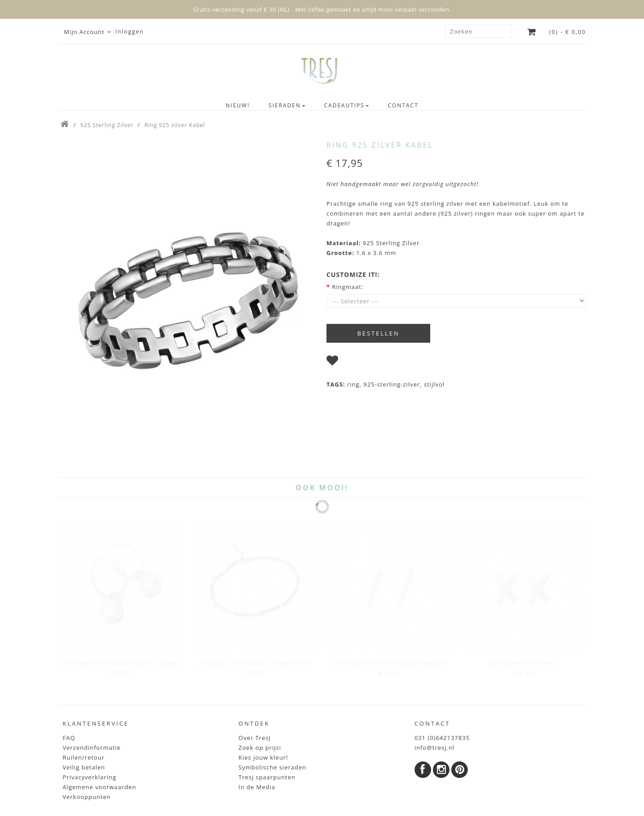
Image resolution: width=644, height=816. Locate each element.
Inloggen (130, 32)
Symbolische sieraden (272, 710)
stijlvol (434, 384)
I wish (351, 362)
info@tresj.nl (435, 690)
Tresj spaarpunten (267, 719)
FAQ (69, 680)
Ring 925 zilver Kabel (175, 125)
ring (353, 384)
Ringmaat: (347, 287)
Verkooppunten (87, 739)
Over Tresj (254, 680)
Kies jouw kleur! (263, 700)
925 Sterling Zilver (107, 125)
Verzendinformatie (92, 690)
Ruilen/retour (84, 700)
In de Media (257, 729)
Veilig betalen (84, 710)
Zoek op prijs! (260, 690)
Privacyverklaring (89, 719)
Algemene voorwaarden (99, 729)
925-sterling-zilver (392, 384)
